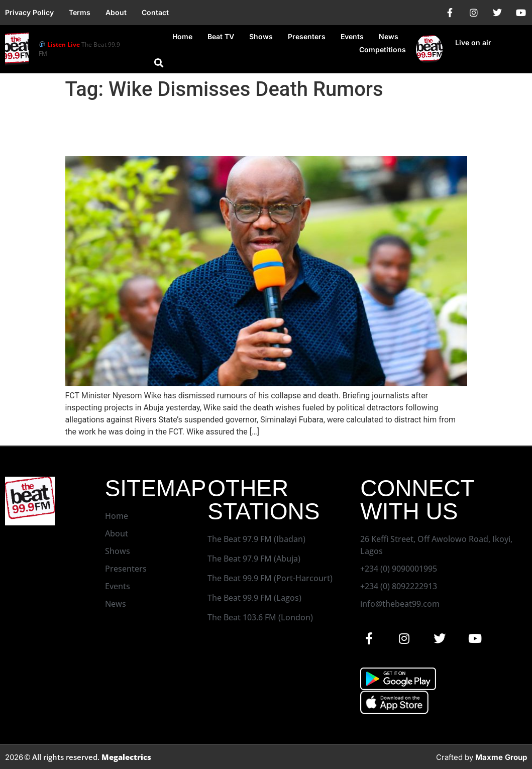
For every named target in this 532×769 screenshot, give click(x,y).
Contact (155, 12)
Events (352, 36)
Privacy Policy (29, 12)
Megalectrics (126, 757)
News (389, 36)
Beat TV (221, 36)
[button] (159, 63)
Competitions (383, 49)
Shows (261, 36)
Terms (80, 12)
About (116, 12)
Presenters (307, 36)
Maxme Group (501, 757)
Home (182, 36)
